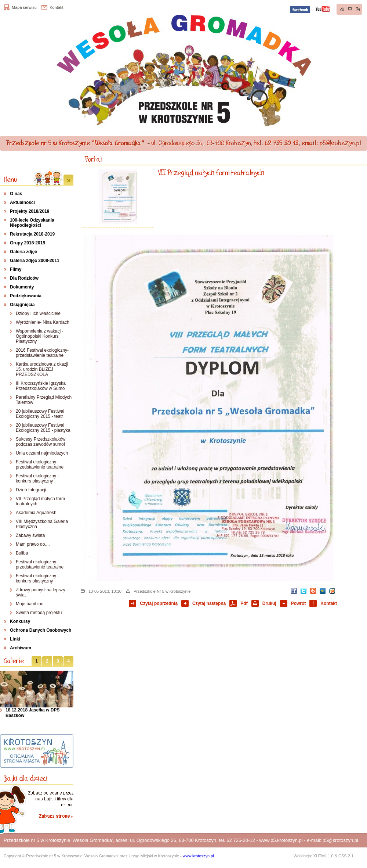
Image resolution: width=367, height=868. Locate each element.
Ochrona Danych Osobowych (41, 630)
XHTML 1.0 (323, 856)
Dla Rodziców (24, 278)
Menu (10, 179)
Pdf (244, 603)
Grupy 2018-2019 (28, 243)
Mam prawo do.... (33, 544)
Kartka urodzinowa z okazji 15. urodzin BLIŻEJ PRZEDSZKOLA (42, 369)
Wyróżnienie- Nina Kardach (43, 322)
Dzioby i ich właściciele (38, 313)
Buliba (22, 553)
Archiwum (21, 648)
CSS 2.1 (346, 856)
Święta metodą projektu (39, 613)
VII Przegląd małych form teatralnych (40, 501)
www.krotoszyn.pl (198, 856)
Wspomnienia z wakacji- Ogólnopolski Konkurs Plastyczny (39, 336)
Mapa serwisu (24, 7)
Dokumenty (22, 287)
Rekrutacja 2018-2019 (32, 234)
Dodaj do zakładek (358, 9)
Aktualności (22, 202)
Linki (15, 639)
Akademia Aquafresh (36, 513)
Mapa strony (350, 9)
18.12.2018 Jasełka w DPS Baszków (32, 713)
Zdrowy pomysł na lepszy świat (41, 592)
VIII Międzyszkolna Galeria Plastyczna (42, 524)
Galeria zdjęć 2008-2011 (35, 261)
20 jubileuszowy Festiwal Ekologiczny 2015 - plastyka (43, 428)
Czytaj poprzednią (159, 603)
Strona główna (342, 9)
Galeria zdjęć (23, 252)
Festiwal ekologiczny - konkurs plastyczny (37, 478)
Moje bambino (30, 604)
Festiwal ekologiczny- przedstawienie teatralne (40, 465)
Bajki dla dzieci (26, 778)
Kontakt (56, 7)
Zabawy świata (30, 535)
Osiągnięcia (22, 305)
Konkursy (20, 621)
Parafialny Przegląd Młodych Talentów (44, 400)
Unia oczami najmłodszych (42, 453)
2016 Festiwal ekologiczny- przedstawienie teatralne (42, 353)
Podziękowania (26, 296)
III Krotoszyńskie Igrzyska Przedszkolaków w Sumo (41, 386)
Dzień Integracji (31, 490)
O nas (16, 194)
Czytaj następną (209, 603)
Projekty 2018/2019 (30, 211)
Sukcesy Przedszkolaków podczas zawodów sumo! (41, 442)
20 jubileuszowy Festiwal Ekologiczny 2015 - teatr (40, 414)
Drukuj (269, 603)
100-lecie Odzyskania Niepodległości (32, 223)
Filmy (16, 269)
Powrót (299, 603)
